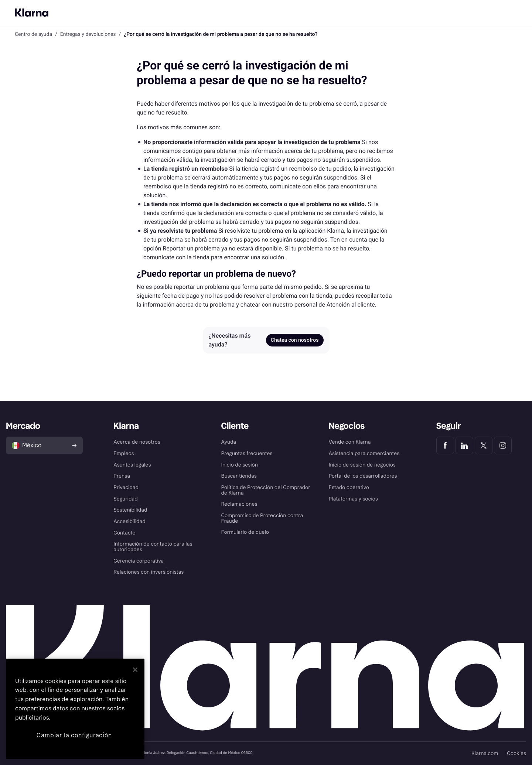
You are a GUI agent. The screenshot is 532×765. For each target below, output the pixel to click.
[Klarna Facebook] (445, 445)
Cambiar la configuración (74, 735)
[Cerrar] (135, 670)
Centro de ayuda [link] (33, 34)
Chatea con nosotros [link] (295, 340)
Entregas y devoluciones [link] (88, 34)
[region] (75, 709)
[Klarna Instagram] (503, 445)
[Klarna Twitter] (484, 445)
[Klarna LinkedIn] (464, 445)
